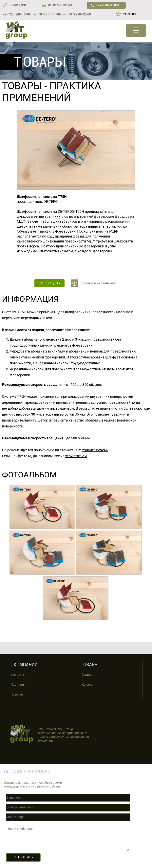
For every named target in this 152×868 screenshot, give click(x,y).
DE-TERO (51, 202)
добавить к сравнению (99, 283)
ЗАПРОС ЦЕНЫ (49, 283)
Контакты (18, 675)
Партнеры (18, 685)
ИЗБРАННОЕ (129, 14)
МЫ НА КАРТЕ (18, 5)
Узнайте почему (95, 450)
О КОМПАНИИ (24, 665)
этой (69, 456)
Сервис (87, 675)
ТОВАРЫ (22, 86)
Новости (17, 694)
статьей (80, 456)
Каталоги (89, 685)
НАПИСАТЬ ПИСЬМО (60, 5)
